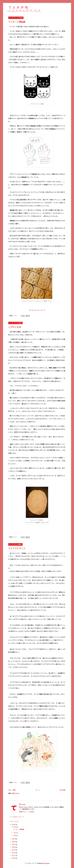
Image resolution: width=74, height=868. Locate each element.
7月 (15, 833)
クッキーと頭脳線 (17, 22)
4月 (15, 835)
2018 (14, 853)
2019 (14, 850)
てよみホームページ (18, 817)
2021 (14, 844)
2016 (14, 858)
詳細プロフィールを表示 (27, 812)
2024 (14, 825)
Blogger (47, 863)
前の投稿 (63, 790)
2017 (14, 855)
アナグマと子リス (17, 548)
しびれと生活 (15, 327)
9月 (15, 827)
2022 (14, 842)
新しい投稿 (12, 790)
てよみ (23, 805)
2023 (14, 839)
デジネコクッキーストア (37, 310)
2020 (14, 847)
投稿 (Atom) (16, 793)
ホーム (38, 790)
